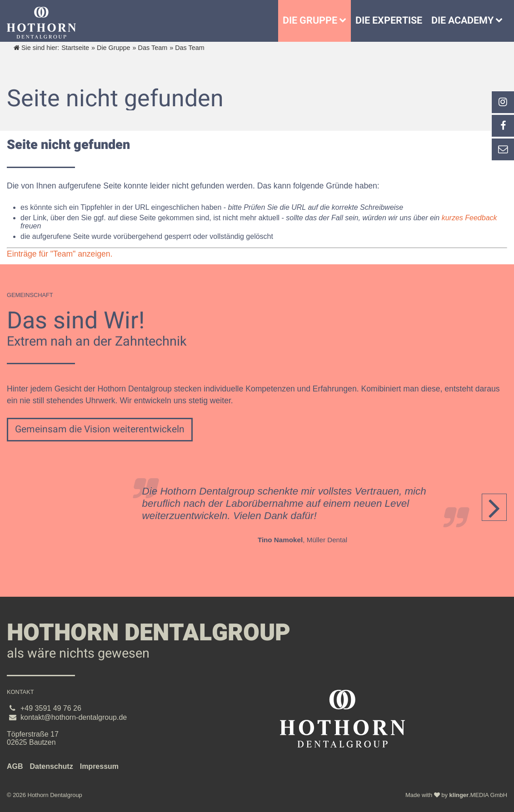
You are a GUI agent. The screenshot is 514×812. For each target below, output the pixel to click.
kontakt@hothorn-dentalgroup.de (74, 717)
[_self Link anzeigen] (503, 126)
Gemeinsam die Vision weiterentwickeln (100, 429)
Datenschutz (52, 766)
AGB (15, 766)
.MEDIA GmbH (478, 795)
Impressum (99, 766)
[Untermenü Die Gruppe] (345, 21)
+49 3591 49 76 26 (51, 708)
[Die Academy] (501, 21)
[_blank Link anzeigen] (503, 102)
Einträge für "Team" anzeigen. (60, 254)
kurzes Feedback (469, 218)
